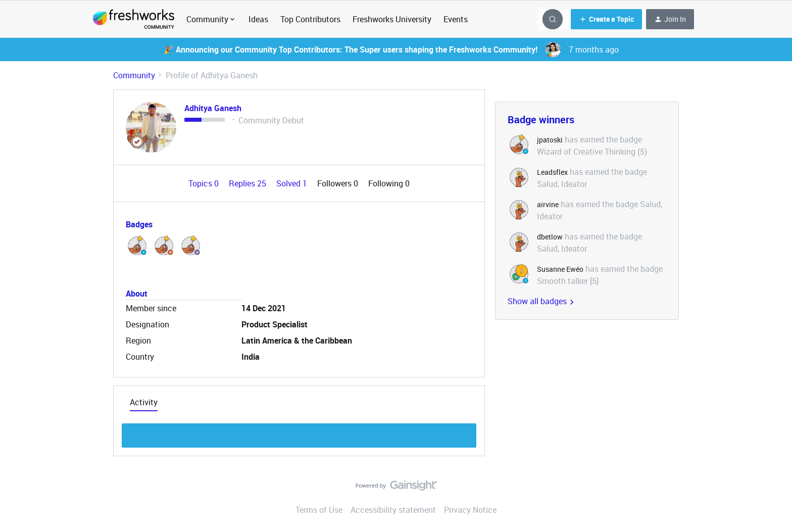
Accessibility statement (393, 510)
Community (134, 75)
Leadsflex (552, 172)
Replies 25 (249, 183)
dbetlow (550, 237)
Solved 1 (293, 183)
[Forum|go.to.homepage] (134, 19)
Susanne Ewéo (560, 269)
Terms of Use (319, 510)
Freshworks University (392, 19)
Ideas (258, 19)
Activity (144, 402)
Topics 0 (205, 183)
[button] (606, 19)
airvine (548, 204)
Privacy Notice (470, 510)
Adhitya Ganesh (213, 108)
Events (456, 19)
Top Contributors (310, 19)
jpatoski (550, 140)
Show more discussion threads (299, 433)
